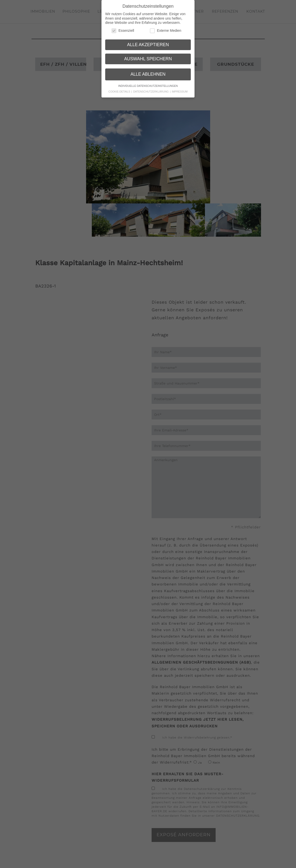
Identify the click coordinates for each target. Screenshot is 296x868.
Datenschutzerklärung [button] (151, 89)
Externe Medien (165, 28)
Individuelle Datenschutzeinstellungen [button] (148, 84)
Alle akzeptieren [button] (148, 42)
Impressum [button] (180, 89)
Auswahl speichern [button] (148, 56)
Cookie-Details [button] (120, 89)
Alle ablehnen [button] (148, 72)
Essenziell (123, 28)
